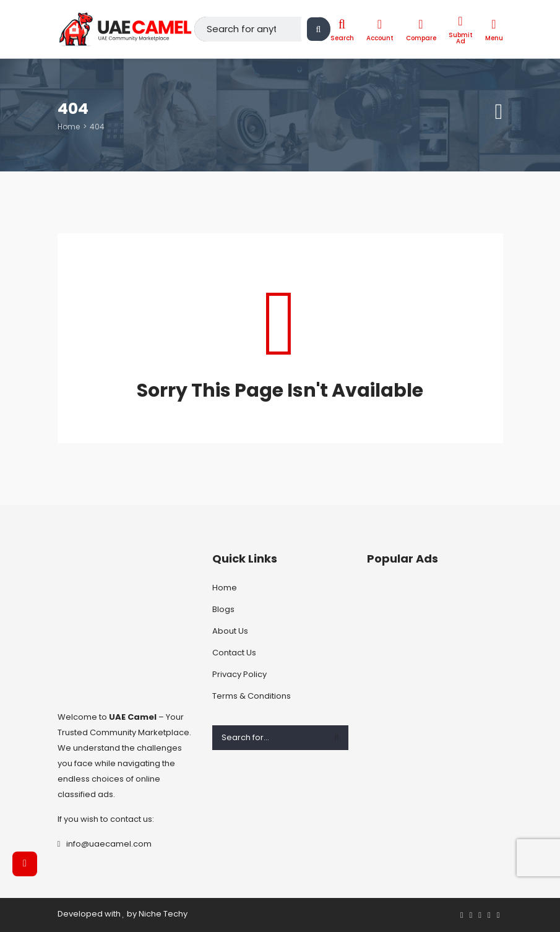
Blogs (223, 609)
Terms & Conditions (252, 696)
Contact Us (234, 653)
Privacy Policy (239, 674)
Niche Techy (163, 914)
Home (69, 127)
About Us (230, 631)
